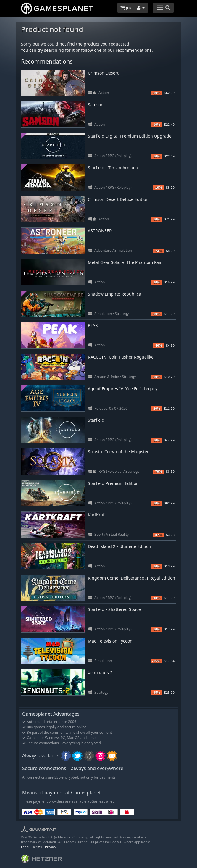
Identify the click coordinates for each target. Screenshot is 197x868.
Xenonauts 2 (100, 673)
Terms (37, 847)
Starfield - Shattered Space (114, 609)
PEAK (93, 325)
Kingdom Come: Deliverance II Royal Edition (131, 578)
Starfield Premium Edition (113, 483)
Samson (96, 105)
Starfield (96, 420)
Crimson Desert (103, 73)
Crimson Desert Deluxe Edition (118, 199)
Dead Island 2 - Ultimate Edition (120, 546)
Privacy (51, 847)
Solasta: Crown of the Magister (118, 452)
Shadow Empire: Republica (114, 294)
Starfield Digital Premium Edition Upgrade (130, 136)
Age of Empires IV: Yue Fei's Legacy (123, 389)
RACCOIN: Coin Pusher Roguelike (121, 357)
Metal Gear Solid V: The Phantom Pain (125, 262)
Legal (25, 847)
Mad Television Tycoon (110, 641)
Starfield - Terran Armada (113, 168)
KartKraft (97, 515)
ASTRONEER (100, 231)
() (126, 8)
